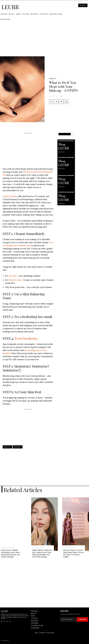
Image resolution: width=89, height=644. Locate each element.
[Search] (83, 5)
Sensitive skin (15, 280)
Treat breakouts (26, 338)
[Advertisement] (45, 41)
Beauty (53, 78)
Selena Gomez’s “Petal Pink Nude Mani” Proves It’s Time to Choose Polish (74, 553)
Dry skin (13, 276)
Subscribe (82, 619)
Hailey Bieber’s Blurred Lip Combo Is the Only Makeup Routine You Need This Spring (42, 553)
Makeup (18, 447)
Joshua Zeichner (10, 196)
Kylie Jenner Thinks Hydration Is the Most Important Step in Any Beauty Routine (11, 553)
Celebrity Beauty (8, 548)
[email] (68, 620)
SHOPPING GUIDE (65, 134)
